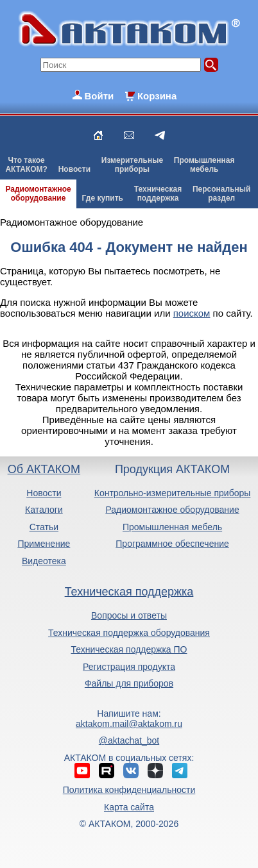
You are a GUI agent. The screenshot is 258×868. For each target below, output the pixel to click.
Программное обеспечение (172, 544)
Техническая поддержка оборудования (129, 633)
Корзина (157, 96)
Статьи (44, 527)
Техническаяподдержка (158, 194)
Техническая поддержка (129, 592)
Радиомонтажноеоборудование (38, 194)
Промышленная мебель (172, 527)
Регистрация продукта (129, 667)
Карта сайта (129, 807)
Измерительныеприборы (132, 165)
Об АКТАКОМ (44, 469)
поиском (192, 313)
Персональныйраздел (221, 194)
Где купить (102, 198)
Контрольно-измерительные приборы (173, 493)
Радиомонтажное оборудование (172, 510)
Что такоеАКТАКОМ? (26, 165)
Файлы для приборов (129, 683)
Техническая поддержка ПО (129, 649)
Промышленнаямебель (204, 165)
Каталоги (44, 510)
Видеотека (44, 561)
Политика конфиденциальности (129, 790)
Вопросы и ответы (129, 615)
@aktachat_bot (129, 740)
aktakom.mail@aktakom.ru (129, 724)
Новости (74, 169)
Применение (44, 544)
